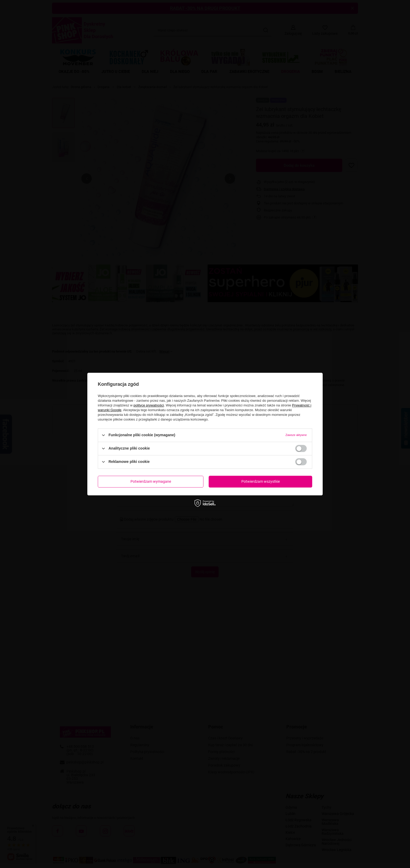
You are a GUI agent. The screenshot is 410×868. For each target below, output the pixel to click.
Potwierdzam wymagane (151, 481)
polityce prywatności (149, 405)
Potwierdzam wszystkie (261, 481)
